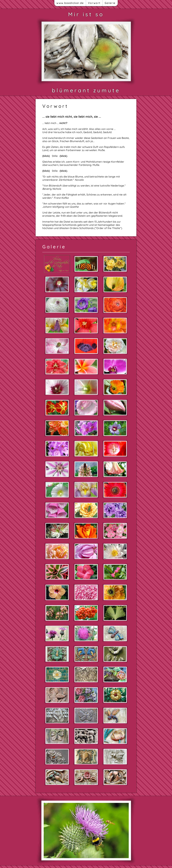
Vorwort (94, 3)
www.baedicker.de (70, 3)
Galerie (110, 3)
